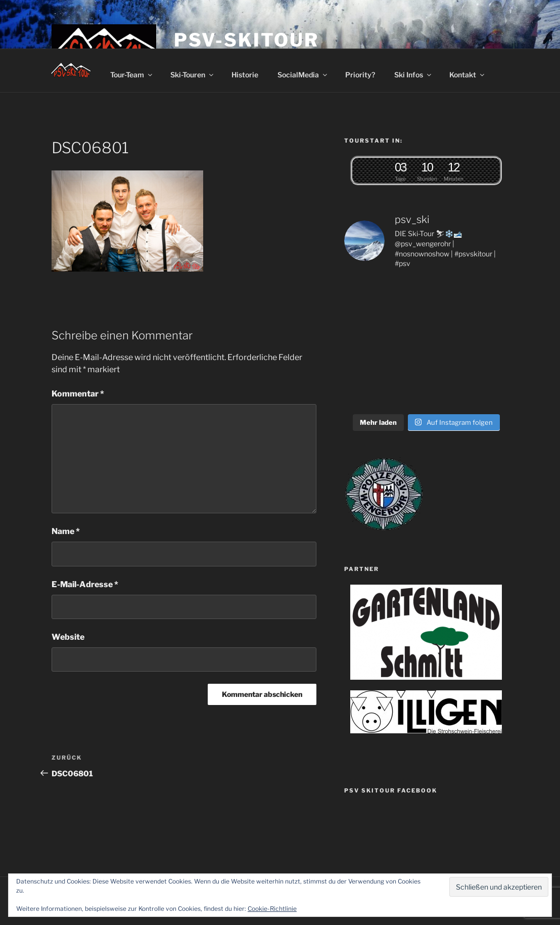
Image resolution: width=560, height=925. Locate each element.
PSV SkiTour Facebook (391, 790)
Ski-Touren (193, 75)
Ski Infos (413, 75)
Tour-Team (132, 75)
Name (66, 531)
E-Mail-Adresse (85, 584)
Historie (245, 75)
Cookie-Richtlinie (272, 909)
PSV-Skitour (246, 40)
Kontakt (468, 75)
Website (68, 637)
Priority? (360, 75)
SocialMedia (303, 75)
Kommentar (78, 394)
